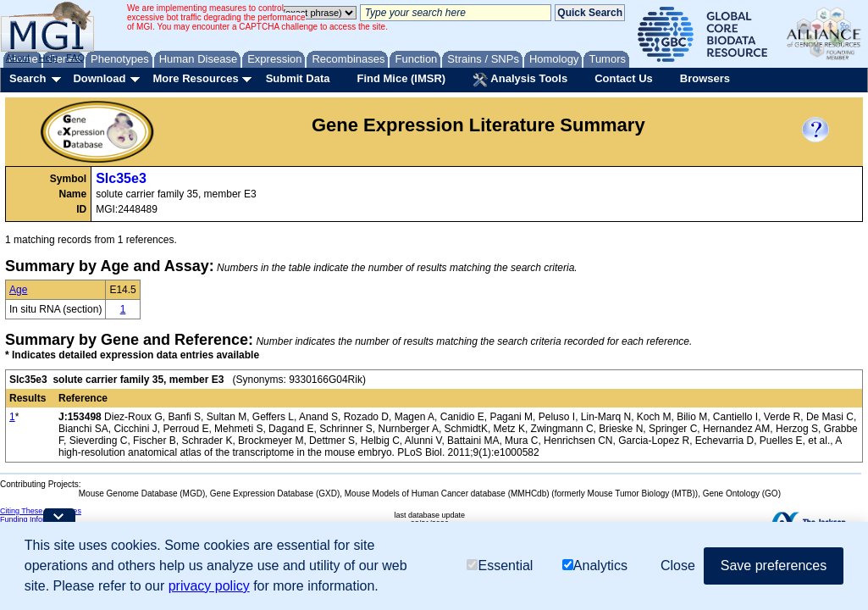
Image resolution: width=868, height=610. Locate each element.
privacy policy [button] (209, 586)
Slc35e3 (121, 178)
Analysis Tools (520, 80)
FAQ (75, 58)
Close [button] (678, 566)
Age (18, 290)
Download (99, 78)
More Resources (195, 78)
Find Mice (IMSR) (401, 78)
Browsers (705, 78)
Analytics (595, 566)
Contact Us (624, 78)
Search (28, 78)
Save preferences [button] (774, 566)
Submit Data (298, 78)
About (18, 58)
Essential (500, 566)
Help (48, 58)
